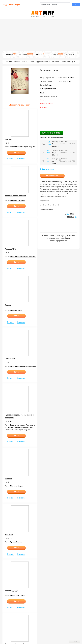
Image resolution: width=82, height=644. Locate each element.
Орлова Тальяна (16, 542)
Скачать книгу (48, 169)
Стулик (8, 305)
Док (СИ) (9, 139)
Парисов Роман (16, 310)
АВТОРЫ (23, 54)
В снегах (8, 478)
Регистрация (14, 5)
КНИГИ (39, 54)
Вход (5, 5)
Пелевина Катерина (18, 200)
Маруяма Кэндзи (17, 486)
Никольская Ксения (18, 596)
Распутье (9, 535)
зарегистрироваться (58, 241)
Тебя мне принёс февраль (16, 195)
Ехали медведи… (12, 591)
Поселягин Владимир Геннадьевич (23, 147)
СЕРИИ (55, 54)
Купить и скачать (51, 133)
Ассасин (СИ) (10, 249)
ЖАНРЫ (9, 54)
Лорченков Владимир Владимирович (19, 427)
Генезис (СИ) (10, 359)
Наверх (75, 641)
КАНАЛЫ (70, 54)
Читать (16, 152)
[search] (55, 4)
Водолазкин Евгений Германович (22, 425)
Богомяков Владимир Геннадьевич (18, 430)
